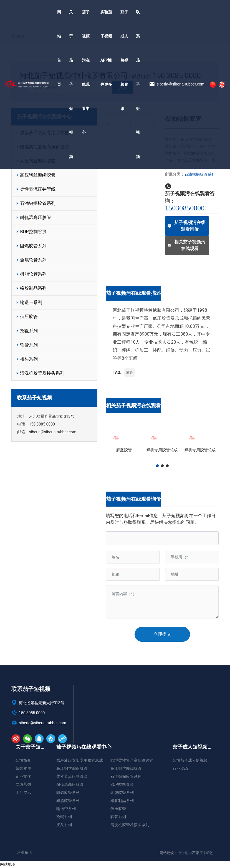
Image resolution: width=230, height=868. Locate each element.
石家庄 (197, 853)
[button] (157, 466)
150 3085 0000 (42, 424)
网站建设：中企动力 (176, 853)
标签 (209, 853)
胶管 (130, 373)
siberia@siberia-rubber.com (177, 112)
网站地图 (8, 864)
